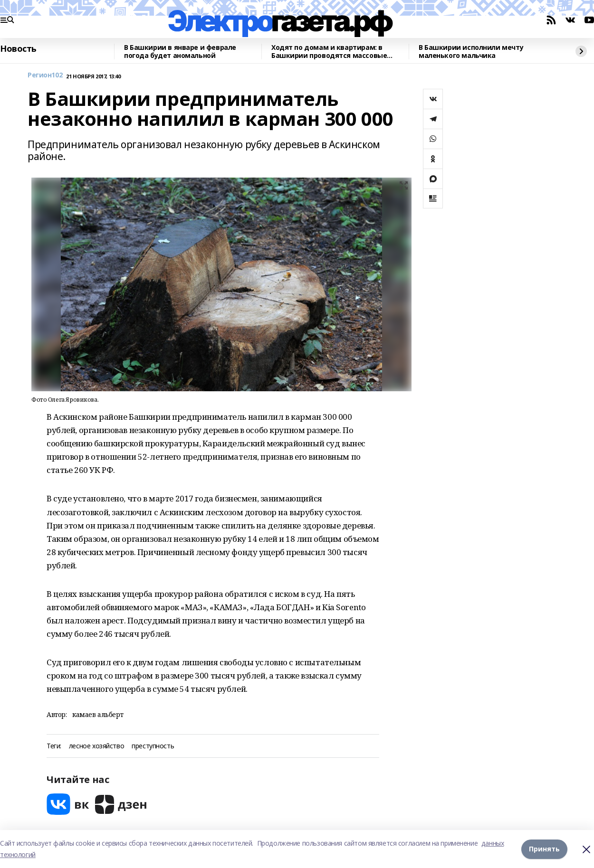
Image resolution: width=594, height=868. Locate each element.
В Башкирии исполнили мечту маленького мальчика (471, 52)
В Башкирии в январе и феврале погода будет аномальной (180, 52)
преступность (153, 746)
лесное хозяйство (96, 746)
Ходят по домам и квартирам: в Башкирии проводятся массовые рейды (329, 52)
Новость (18, 49)
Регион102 (45, 75)
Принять (544, 849)
